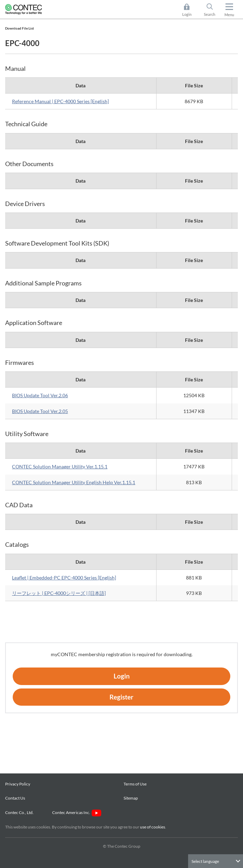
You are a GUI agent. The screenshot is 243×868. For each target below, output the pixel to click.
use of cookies (153, 827)
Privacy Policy (18, 784)
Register (121, 697)
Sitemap (131, 798)
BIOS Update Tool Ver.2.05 (40, 411)
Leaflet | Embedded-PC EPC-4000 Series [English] (64, 578)
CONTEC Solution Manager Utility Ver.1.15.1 (60, 466)
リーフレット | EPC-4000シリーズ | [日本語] (59, 593)
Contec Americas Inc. (77, 812)
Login (187, 14)
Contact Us (15, 798)
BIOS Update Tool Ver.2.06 (40, 395)
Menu (229, 15)
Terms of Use (135, 784)
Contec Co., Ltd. (20, 812)
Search (210, 14)
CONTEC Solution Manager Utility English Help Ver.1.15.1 (74, 482)
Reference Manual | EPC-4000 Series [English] (60, 101)
